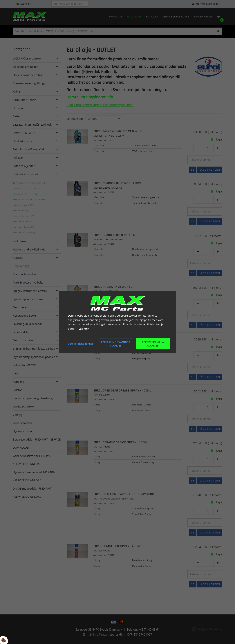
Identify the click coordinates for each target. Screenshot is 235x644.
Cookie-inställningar (81, 344)
